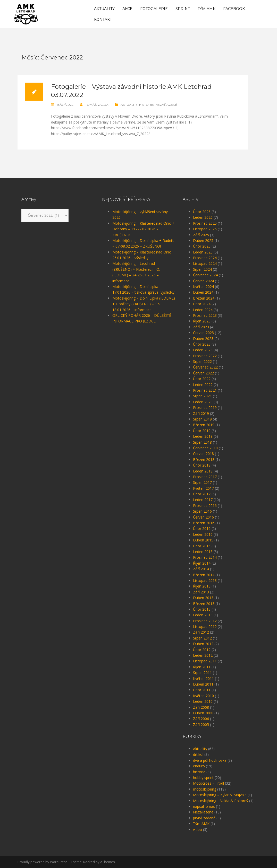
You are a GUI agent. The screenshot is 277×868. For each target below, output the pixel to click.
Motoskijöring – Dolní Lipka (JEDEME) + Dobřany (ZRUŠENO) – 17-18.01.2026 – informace (144, 304)
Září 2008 (201, 707)
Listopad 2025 (205, 229)
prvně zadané (204, 818)
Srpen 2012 (202, 638)
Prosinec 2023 (205, 315)
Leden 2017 (203, 500)
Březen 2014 (204, 575)
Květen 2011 (203, 678)
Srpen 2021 (202, 396)
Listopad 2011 (205, 661)
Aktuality (104, 9)
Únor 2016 (202, 528)
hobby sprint (203, 778)
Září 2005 (201, 725)
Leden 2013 (203, 615)
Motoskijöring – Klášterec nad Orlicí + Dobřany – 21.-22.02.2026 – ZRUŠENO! (144, 229)
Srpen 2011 (202, 673)
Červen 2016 (203, 517)
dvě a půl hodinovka (210, 760)
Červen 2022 (203, 373)
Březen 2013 (204, 604)
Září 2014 (201, 569)
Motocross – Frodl (208, 783)
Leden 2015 (203, 552)
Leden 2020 (203, 402)
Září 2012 (201, 632)
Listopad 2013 (205, 580)
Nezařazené (166, 105)
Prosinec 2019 (205, 407)
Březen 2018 (204, 459)
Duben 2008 (203, 713)
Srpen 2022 (202, 361)
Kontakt (103, 20)
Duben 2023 (203, 339)
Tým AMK (207, 9)
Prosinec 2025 (205, 223)
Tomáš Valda (97, 105)
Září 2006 (201, 719)
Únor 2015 (202, 546)
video (198, 830)
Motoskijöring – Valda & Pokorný (221, 801)
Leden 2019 (203, 436)
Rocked (89, 862)
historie (146, 105)
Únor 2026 (202, 212)
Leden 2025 (203, 252)
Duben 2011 (203, 684)
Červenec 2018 (205, 448)
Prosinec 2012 (205, 621)
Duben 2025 (203, 240)
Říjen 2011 (202, 667)
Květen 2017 (203, 488)
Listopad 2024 (205, 263)
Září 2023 (201, 327)
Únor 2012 (202, 650)
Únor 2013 (202, 609)
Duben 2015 (203, 540)
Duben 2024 (203, 292)
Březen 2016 (204, 523)
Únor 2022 (202, 379)
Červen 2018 (203, 454)
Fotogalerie (154, 9)
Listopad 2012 (205, 626)
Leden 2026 (203, 217)
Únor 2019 (202, 431)
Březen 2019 (204, 425)
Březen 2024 (204, 298)
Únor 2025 (202, 246)
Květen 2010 (203, 696)
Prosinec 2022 (205, 356)
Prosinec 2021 (205, 390)
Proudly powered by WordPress (43, 862)
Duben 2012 (203, 644)
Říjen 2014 (202, 563)
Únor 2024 (202, 304)
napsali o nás (204, 806)
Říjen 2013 (202, 586)
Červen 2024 (203, 281)
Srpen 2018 (202, 442)
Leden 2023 (203, 350)
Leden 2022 (203, 385)
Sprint (183, 9)
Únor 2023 (202, 344)
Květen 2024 (203, 287)
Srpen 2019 (202, 419)
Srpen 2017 (202, 482)
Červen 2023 (203, 333)
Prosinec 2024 (205, 258)
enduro (199, 766)
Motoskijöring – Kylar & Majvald (220, 795)
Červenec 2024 (205, 275)
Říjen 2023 (202, 321)
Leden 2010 (203, 701)
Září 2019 (201, 413)
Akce (127, 9)
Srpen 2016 (202, 511)
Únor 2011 (202, 690)
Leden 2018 (203, 471)
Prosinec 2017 (205, 477)
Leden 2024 (203, 310)
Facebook (234, 9)
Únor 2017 (202, 494)
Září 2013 (201, 592)
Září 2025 (201, 235)
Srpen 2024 (202, 269)
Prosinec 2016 (205, 506)
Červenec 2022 (205, 367)
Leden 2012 (203, 655)
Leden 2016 (203, 534)
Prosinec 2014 (205, 557)
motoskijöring (205, 789)
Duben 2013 (203, 598)
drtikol (198, 754)
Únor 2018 (202, 465)
